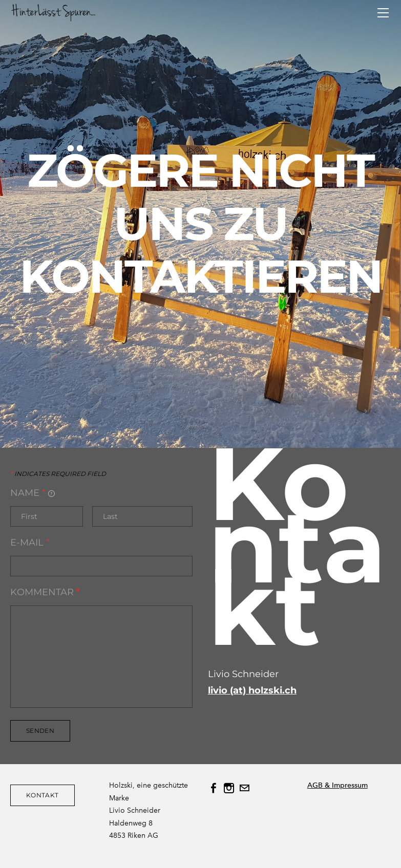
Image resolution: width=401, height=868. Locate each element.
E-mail (30, 542)
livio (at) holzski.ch (252, 690)
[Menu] (383, 13)
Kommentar (45, 592)
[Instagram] (229, 788)
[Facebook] (214, 788)
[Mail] (244, 788)
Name (33, 493)
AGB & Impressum (337, 785)
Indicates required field (58, 474)
